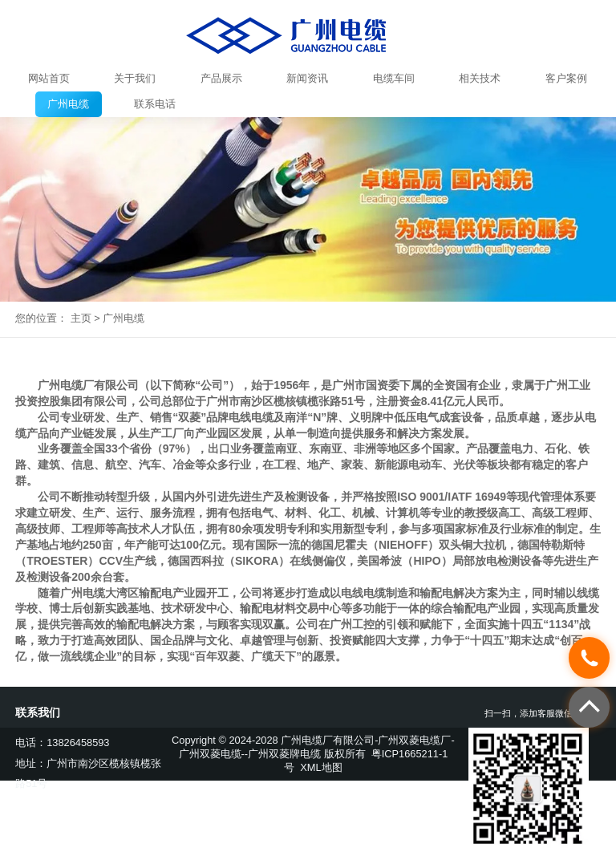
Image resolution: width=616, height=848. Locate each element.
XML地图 (321, 767)
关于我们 (135, 78)
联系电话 (155, 104)
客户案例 (566, 78)
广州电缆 (68, 104)
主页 (81, 318)
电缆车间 (394, 78)
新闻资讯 (307, 78)
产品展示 (221, 78)
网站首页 (49, 78)
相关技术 (480, 78)
